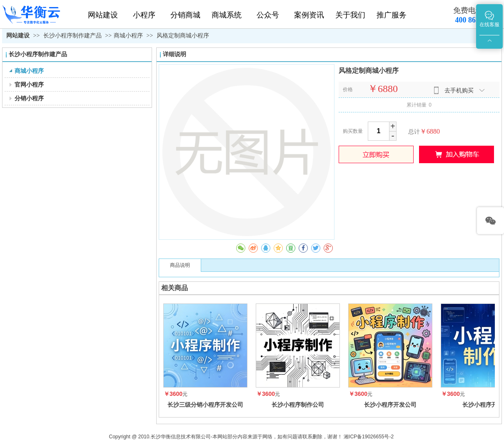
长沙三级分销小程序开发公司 (205, 405)
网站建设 (18, 36)
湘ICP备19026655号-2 (369, 437)
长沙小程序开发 (483, 405)
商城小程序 (128, 36)
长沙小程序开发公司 (390, 405)
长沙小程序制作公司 (298, 405)
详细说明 (175, 54)
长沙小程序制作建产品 (73, 36)
